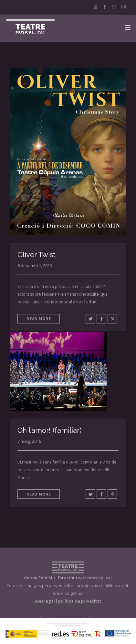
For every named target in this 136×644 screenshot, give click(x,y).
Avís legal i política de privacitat (68, 601)
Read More (39, 319)
